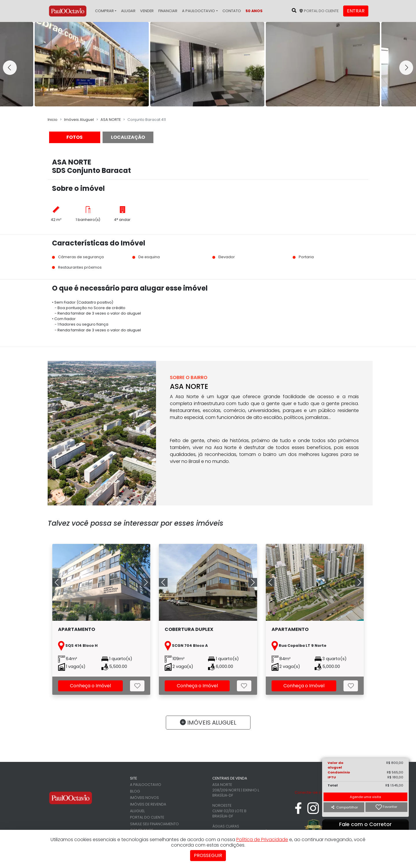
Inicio (53, 120)
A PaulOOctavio (198, 11)
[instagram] (313, 811)
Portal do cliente (319, 11)
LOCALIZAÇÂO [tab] (128, 137)
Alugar (128, 11)
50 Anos (254, 11)
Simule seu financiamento (154, 824)
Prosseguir (208, 855)
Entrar (356, 11)
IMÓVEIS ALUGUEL (208, 723)
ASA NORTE (111, 120)
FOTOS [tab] (75, 137)
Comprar (104, 11)
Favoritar (386, 807)
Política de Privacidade (262, 840)
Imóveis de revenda (148, 804)
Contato (232, 11)
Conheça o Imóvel (90, 686)
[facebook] (298, 811)
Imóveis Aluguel (79, 120)
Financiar (168, 11)
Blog (135, 791)
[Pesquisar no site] (294, 10)
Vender (147, 11)
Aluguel (137, 811)
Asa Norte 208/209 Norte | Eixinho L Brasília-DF (236, 790)
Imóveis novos (144, 798)
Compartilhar (345, 807)
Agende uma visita (365, 797)
